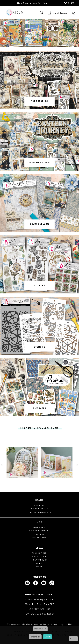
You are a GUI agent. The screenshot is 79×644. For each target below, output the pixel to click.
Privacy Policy (40, 629)
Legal (39, 567)
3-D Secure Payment (39, 531)
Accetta (47, 637)
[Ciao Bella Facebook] (36, 583)
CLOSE (73, 639)
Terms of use (39, 553)
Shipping (39, 534)
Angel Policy (39, 556)
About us (39, 505)
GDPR (39, 563)
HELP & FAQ (39, 527)
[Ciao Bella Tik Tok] (52, 583)
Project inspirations (39, 512)
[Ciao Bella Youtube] (44, 583)
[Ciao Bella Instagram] (27, 583)
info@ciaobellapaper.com (40, 599)
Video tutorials (39, 509)
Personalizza (35, 637)
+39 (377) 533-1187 (40, 609)
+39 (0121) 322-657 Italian (40, 614)
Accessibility (39, 538)
